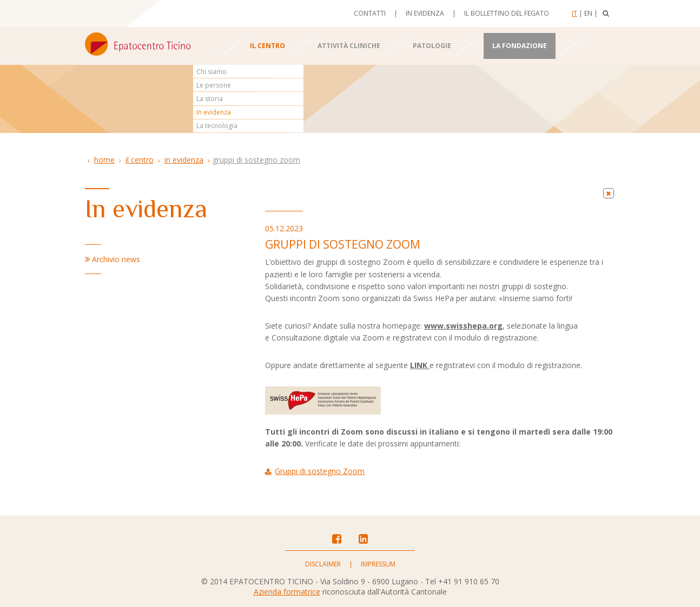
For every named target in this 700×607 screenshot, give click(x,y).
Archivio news (116, 259)
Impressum (378, 564)
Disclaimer (323, 564)
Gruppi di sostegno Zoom (256, 160)
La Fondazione (520, 46)
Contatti (370, 13)
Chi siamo (212, 72)
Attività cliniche (349, 46)
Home (104, 160)
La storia (210, 99)
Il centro (268, 46)
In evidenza (425, 13)
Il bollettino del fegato (507, 13)
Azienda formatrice (287, 592)
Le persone (214, 85)
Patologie (432, 46)
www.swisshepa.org (463, 326)
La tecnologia (217, 126)
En (588, 13)
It (574, 13)
